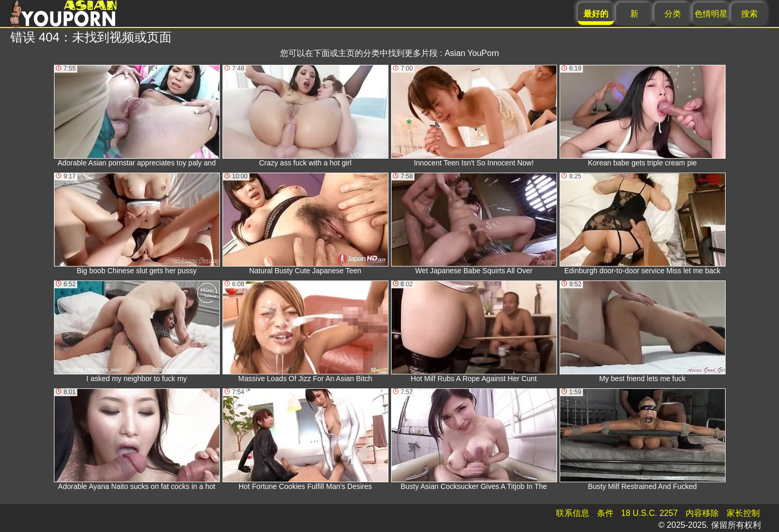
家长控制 (743, 513)
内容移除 (702, 513)
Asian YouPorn (472, 53)
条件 (605, 513)
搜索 (749, 14)
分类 (673, 14)
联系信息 (573, 513)
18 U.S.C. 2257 (650, 513)
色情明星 (711, 14)
